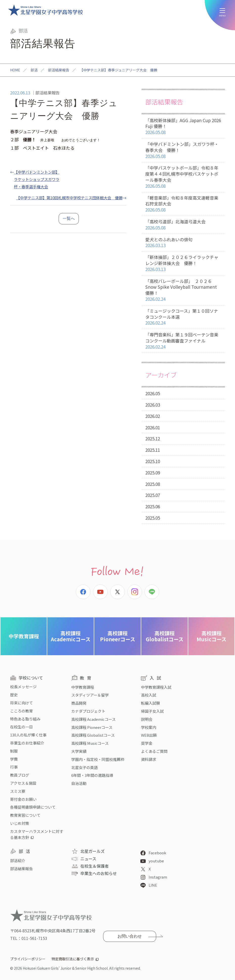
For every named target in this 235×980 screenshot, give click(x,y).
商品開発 (79, 703)
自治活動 (79, 783)
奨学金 (147, 743)
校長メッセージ (23, 687)
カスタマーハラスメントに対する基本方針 (37, 834)
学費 (14, 759)
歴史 (14, 695)
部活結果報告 (59, 70)
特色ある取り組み (25, 719)
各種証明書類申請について (33, 807)
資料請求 (149, 759)
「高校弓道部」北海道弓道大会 (183, 225)
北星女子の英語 (85, 767)
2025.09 (153, 473)
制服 (14, 751)
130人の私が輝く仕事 (28, 735)
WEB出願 (149, 735)
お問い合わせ (130, 936)
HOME (15, 70)
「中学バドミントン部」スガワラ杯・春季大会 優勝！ (183, 150)
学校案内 (149, 727)
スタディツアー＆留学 (90, 695)
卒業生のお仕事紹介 (27, 743)
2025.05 (153, 518)
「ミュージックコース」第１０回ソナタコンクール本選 (183, 317)
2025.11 (153, 450)
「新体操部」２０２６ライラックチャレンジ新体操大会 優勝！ (183, 263)
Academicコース (71, 636)
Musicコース (211, 636)
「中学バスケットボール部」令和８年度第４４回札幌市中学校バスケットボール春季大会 (183, 177)
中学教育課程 (24, 636)
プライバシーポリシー (28, 959)
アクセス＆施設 (23, 783)
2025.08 (153, 484)
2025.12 (153, 439)
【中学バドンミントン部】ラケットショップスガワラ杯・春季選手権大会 (37, 179)
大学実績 (79, 751)
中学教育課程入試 (156, 687)
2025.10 (153, 461)
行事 (14, 767)
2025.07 (153, 495)
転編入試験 (150, 703)
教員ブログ (20, 775)
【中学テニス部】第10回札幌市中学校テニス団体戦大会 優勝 (69, 198)
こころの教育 (21, 711)
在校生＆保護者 (95, 866)
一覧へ (69, 218)
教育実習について (25, 815)
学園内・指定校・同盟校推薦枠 (98, 759)
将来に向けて (21, 703)
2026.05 (153, 393)
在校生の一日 (21, 727)
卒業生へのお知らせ (99, 873)
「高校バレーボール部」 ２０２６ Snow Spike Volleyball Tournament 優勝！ (183, 290)
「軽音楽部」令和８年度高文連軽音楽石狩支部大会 (183, 204)
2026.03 (153, 405)
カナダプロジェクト (88, 711)
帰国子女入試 (152, 711)
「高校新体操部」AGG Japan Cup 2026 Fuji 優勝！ (183, 126)
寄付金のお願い (23, 799)
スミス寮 (18, 791)
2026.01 (153, 427)
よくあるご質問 (154, 751)
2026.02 (153, 416)
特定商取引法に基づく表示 (73, 959)
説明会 (147, 719)
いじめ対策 (20, 823)
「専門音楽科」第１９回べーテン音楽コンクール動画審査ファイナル (183, 341)
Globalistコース (165, 636)
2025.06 (153, 506)
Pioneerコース (118, 636)
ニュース (88, 859)
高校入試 (149, 695)
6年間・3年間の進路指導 (92, 775)
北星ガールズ (92, 851)
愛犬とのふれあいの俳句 (183, 243)
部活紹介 (18, 860)
